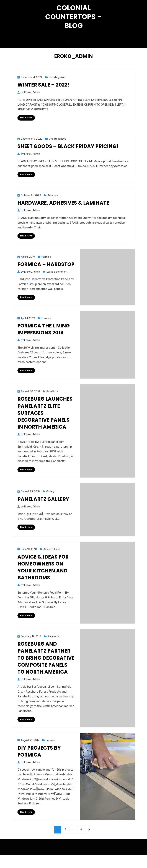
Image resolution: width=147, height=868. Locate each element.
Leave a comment (57, 282)
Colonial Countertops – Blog (73, 21)
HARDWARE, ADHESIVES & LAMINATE (63, 213)
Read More (26, 127)
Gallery (50, 502)
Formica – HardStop (46, 274)
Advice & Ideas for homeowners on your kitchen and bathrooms (43, 578)
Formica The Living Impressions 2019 (44, 340)
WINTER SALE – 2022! (44, 95)
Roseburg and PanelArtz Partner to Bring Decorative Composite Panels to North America (46, 669)
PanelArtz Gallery (43, 510)
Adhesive (53, 205)
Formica (46, 267)
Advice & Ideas (52, 560)
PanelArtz (52, 402)
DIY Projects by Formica (39, 762)
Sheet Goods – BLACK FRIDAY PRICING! (68, 156)
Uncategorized (58, 87)
